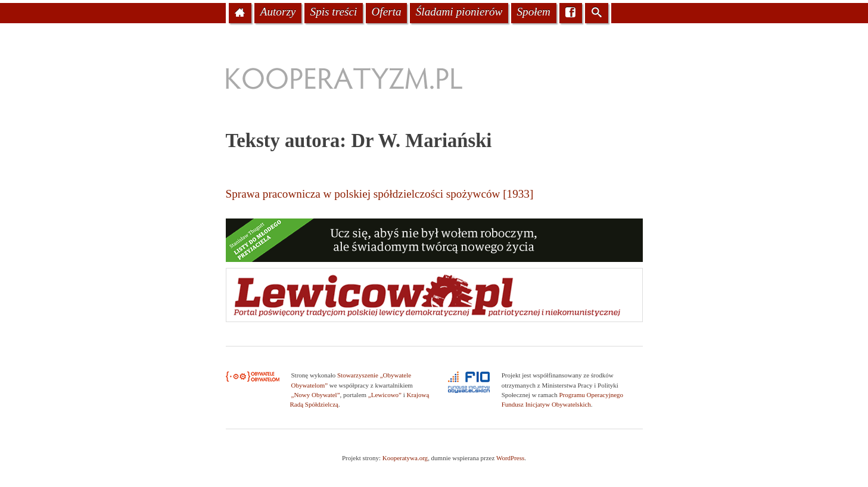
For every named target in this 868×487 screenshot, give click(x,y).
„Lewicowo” (385, 395)
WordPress (510, 458)
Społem (533, 12)
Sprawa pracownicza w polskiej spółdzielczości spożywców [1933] (380, 194)
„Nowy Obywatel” (316, 395)
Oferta (386, 12)
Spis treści (334, 12)
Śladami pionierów (459, 12)
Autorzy (278, 12)
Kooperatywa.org (405, 458)
